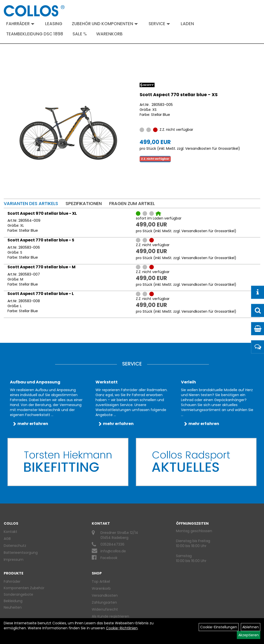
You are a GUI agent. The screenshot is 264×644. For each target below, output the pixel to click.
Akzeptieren (249, 635)
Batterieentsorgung (21, 553)
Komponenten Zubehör (24, 588)
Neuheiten (13, 607)
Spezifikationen (84, 203)
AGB (7, 539)
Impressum (14, 560)
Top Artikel (101, 581)
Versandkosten (105, 595)
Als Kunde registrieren (110, 616)
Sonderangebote (18, 594)
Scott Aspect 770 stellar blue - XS (179, 95)
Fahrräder (20, 24)
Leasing (54, 24)
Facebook (109, 558)
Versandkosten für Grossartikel (212, 148)
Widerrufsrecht (105, 609)
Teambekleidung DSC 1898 (35, 34)
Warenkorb (109, 34)
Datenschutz (15, 546)
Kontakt (10, 532)
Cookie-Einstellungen (219, 627)
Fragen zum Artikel (132, 203)
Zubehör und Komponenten (105, 24)
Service (159, 24)
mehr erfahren (33, 424)
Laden (187, 24)
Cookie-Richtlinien (122, 628)
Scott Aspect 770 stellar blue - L (41, 294)
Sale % (80, 34)
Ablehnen (251, 627)
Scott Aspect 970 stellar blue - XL (42, 213)
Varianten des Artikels (31, 203)
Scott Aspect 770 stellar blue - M (42, 267)
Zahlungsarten (104, 602)
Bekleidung (13, 601)
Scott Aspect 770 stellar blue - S (41, 240)
